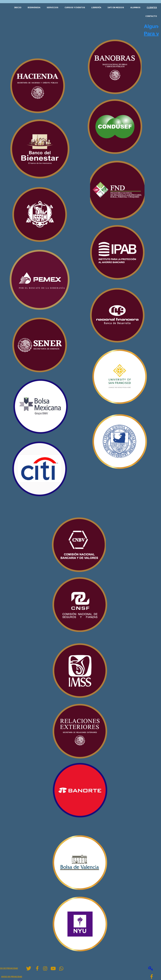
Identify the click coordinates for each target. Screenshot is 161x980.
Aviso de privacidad (12, 977)
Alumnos (135, 7)
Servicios (53, 7)
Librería (96, 7)
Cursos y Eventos (75, 7)
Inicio (18, 7)
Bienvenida (34, 7)
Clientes (152, 7)
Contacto (151, 16)
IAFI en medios (116, 7)
